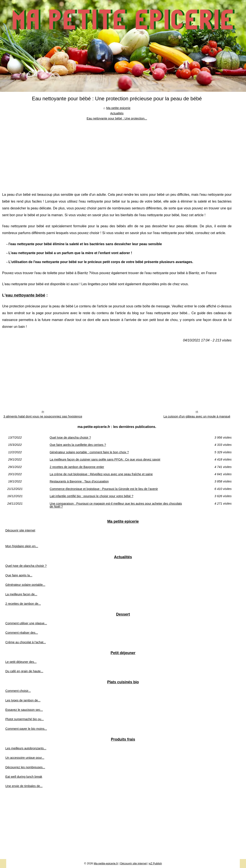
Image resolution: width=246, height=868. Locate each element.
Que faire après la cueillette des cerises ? (78, 445)
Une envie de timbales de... (24, 786)
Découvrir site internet (20, 530)
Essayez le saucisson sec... (24, 710)
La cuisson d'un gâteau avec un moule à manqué (197, 416)
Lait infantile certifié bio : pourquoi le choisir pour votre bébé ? (92, 496)
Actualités (117, 113)
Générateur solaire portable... (25, 585)
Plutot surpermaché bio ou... (25, 719)
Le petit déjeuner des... (21, 662)
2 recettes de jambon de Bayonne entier (77, 467)
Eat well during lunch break (24, 777)
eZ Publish (155, 863)
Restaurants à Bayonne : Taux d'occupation (79, 481)
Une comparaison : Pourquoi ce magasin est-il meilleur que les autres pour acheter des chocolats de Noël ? (116, 505)
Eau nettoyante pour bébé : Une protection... (117, 118)
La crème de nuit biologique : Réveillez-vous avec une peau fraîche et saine (101, 474)
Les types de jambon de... (23, 700)
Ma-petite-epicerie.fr (106, 863)
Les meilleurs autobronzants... (26, 748)
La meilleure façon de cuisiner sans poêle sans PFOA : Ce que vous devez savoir (105, 459)
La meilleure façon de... (21, 594)
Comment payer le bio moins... (26, 729)
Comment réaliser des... (22, 633)
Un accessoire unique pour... (25, 758)
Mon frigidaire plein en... (22, 546)
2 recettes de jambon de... (23, 604)
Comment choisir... (18, 691)
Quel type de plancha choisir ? (70, 438)
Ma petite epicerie (118, 108)
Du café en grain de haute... (24, 671)
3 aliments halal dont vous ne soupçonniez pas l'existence (43, 416)
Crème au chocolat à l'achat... (26, 642)
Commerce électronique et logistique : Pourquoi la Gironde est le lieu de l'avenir (104, 489)
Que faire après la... (19, 575)
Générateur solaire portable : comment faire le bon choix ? (89, 452)
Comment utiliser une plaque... (26, 623)
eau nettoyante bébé (25, 295)
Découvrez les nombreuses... (25, 767)
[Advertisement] (117, 153)
